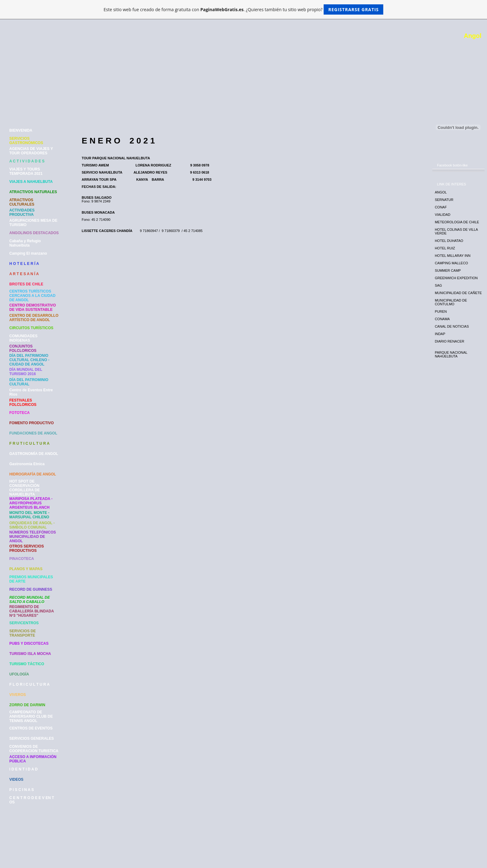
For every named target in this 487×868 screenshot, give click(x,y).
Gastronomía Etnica (27, 464)
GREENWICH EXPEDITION (456, 278)
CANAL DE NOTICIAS (452, 326)
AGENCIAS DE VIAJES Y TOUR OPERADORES (31, 151)
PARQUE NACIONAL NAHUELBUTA (451, 354)
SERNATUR (444, 200)
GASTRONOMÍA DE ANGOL (34, 454)
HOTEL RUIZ (445, 248)
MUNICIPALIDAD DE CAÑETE (458, 293)
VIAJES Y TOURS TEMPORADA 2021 (26, 171)
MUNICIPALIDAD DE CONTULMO (451, 302)
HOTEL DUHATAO (449, 241)
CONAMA (442, 319)
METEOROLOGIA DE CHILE (457, 222)
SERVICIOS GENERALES (32, 738)
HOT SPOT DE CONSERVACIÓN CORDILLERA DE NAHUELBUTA (25, 488)
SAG (438, 285)
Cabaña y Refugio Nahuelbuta (25, 243)
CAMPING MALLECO (451, 263)
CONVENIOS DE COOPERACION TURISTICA (34, 749)
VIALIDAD (443, 215)
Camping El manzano (28, 253)
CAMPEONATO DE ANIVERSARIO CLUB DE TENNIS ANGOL (31, 716)
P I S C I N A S (22, 790)
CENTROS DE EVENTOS (31, 728)
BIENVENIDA (21, 130)
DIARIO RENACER (450, 341)
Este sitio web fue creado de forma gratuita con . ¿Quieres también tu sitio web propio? (244, 9)
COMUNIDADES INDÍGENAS (23, 338)
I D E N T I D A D (23, 769)
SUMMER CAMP (448, 270)
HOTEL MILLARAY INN (453, 256)
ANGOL (441, 192)
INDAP (440, 334)
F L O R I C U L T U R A (30, 684)
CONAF (441, 207)
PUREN (441, 311)
